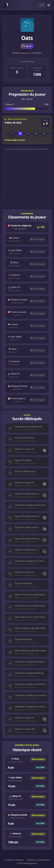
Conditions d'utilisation (14, 860)
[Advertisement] (27, 178)
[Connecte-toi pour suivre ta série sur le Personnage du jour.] (42, 5)
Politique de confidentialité (38, 860)
